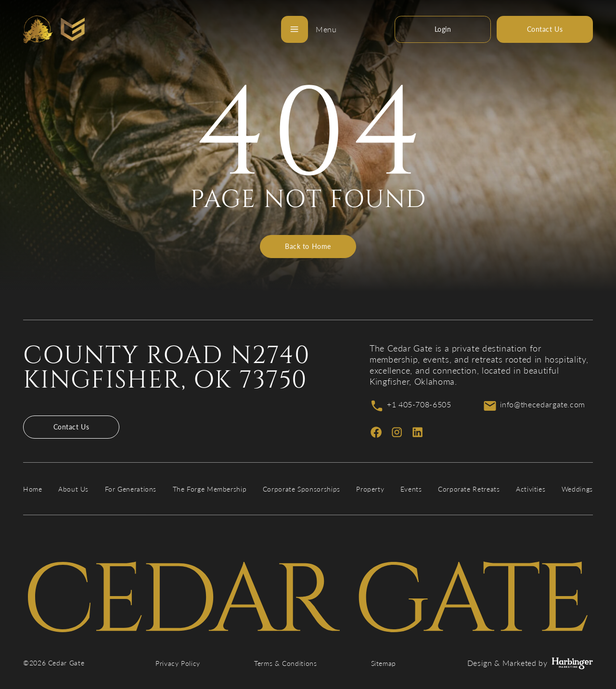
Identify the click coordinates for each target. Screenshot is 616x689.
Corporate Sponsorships (302, 489)
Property (370, 489)
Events (411, 489)
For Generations (131, 489)
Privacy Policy (178, 663)
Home (33, 489)
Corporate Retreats (469, 489)
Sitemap (384, 663)
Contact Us (71, 427)
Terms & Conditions (286, 663)
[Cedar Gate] (54, 29)
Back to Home (308, 246)
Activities (531, 489)
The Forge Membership (210, 489)
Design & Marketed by (530, 663)
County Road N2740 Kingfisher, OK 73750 (167, 368)
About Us (73, 489)
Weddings (577, 489)
